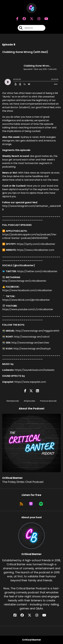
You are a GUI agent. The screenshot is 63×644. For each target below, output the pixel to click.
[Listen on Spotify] (41, 504)
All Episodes (29, 401)
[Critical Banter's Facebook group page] (22, 19)
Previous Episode (48, 401)
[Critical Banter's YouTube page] (46, 615)
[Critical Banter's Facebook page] (17, 19)
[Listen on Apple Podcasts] (31, 504)
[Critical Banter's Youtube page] (45, 19)
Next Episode (13, 401)
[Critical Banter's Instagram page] (37, 19)
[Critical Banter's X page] (30, 19)
